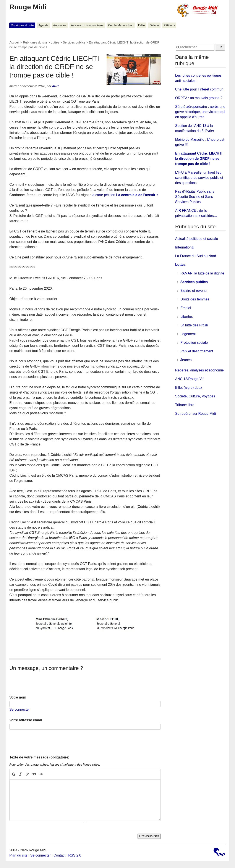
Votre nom (18, 697)
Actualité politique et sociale (197, 239)
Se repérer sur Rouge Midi (196, 414)
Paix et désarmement (197, 351)
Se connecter (19, 709)
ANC (55, 86)
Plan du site (18, 855)
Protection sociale (194, 343)
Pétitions (169, 25)
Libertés (187, 317)
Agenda (43, 25)
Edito (142, 25)
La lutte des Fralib (194, 325)
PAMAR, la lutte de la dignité (202, 273)
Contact (59, 855)
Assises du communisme (87, 25)
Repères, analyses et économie (199, 370)
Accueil (14, 42)
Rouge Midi (28, 7)
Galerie (154, 25)
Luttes (55, 42)
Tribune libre (185, 405)
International (185, 247)
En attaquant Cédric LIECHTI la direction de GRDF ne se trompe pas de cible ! (199, 159)
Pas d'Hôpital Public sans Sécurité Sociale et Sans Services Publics (195, 197)
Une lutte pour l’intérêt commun (199, 89)
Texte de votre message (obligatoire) (39, 757)
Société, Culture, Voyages (195, 396)
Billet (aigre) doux (189, 388)
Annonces (60, 25)
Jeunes (186, 360)
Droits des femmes (195, 299)
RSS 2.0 (75, 855)
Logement (188, 334)
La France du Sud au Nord (196, 256)
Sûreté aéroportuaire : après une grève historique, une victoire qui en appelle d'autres (200, 112)
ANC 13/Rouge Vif (189, 379)
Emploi (186, 308)
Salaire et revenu (194, 291)
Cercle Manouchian (121, 25)
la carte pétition (123, 195)
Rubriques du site (22, 25)
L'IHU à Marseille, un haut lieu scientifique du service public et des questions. (199, 178)
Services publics (74, 42)
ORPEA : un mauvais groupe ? (199, 98)
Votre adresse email (26, 720)
